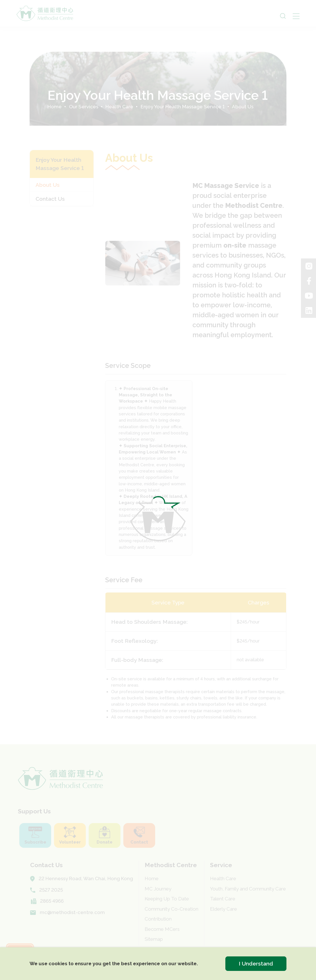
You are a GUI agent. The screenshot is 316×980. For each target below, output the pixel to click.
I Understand (256, 964)
